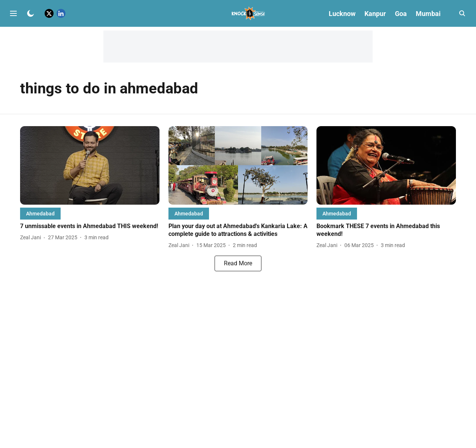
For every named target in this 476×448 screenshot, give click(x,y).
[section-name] (40, 213)
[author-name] (32, 238)
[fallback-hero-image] (90, 165)
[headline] (90, 226)
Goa (401, 14)
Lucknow (342, 14)
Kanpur (375, 14)
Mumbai (428, 14)
